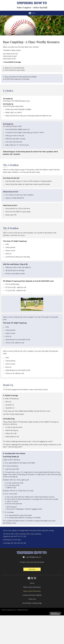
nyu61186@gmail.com (34, 557)
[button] (32, 569)
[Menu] (32, 13)
